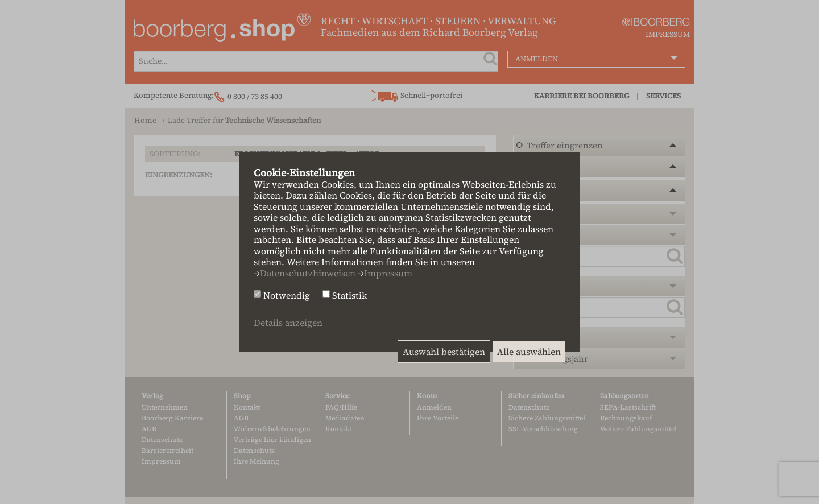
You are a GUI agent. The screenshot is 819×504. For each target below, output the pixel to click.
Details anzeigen (288, 323)
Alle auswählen (529, 352)
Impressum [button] (388, 273)
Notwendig (287, 296)
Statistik (349, 296)
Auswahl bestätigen (444, 352)
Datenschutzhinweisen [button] (308, 273)
